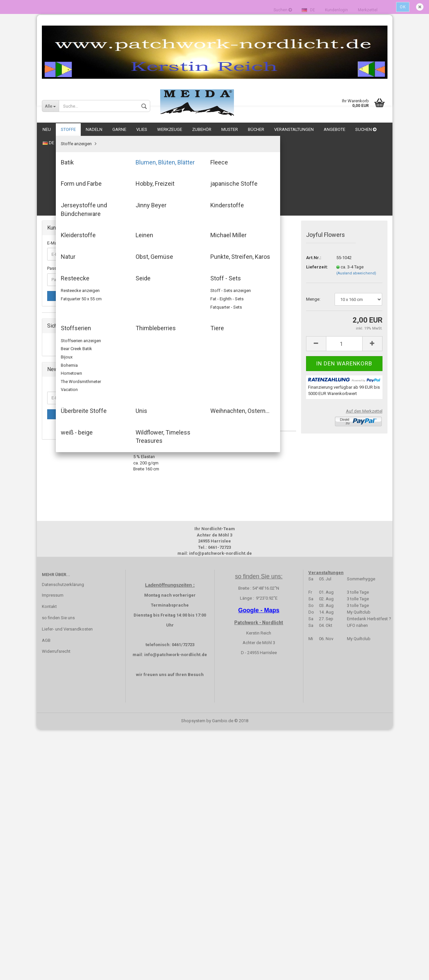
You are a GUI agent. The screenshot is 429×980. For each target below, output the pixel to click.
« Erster (144, 159)
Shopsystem (193, 971)
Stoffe (68, 129)
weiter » (186, 159)
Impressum (53, 846)
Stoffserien (63, 444)
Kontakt (49, 857)
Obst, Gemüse (66, 396)
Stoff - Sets (63, 434)
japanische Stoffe (69, 320)
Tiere (57, 463)
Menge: (313, 219)
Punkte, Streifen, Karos (74, 406)
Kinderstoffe (64, 349)
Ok (403, 7)
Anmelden (82, 216)
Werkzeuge (170, 129)
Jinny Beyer (63, 339)
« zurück (165, 159)
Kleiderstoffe (65, 358)
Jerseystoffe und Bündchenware (83, 330)
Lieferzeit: (316, 187)
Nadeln (94, 129)
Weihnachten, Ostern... (73, 491)
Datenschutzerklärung (63, 835)
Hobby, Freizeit (66, 311)
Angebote (334, 129)
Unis (56, 482)
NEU (47, 129)
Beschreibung (157, 342)
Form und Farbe (67, 301)
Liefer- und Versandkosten (67, 880)
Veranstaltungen (294, 129)
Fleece (58, 292)
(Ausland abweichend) (356, 194)
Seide (58, 425)
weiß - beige (64, 500)
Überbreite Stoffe (69, 472)
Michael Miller (65, 377)
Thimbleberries (66, 453)
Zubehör (202, 129)
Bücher (256, 129)
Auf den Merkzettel (364, 331)
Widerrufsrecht (56, 902)
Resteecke (62, 415)
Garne (119, 129)
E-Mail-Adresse (62, 163)
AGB (46, 891)
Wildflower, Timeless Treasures (82, 510)
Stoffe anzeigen (68, 263)
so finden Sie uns (58, 868)
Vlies (142, 129)
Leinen (58, 368)
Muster (230, 129)
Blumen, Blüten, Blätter (73, 282)
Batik (57, 273)
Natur (57, 387)
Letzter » (208, 159)
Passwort (56, 189)
